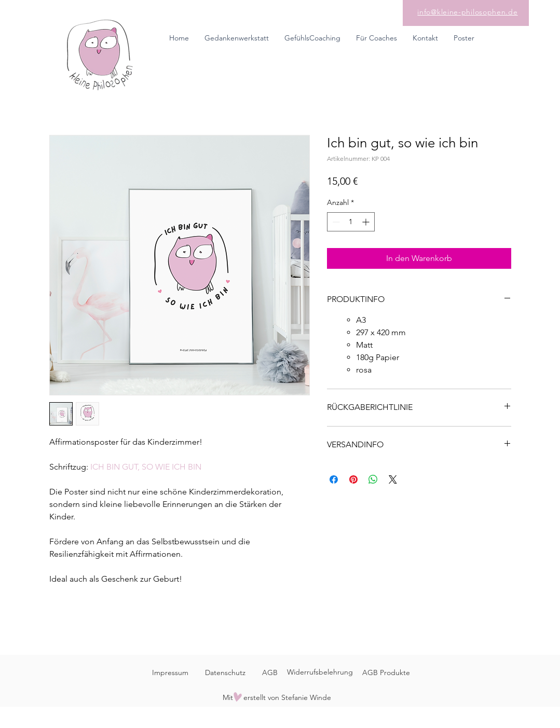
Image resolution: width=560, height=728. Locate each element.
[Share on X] (393, 479)
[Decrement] (335, 222)
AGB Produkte (386, 672)
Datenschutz (225, 672)
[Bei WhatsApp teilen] (373, 479)
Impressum (170, 672)
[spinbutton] (351, 222)
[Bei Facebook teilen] (334, 479)
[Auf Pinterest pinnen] (353, 479)
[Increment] (367, 222)
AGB (270, 672)
